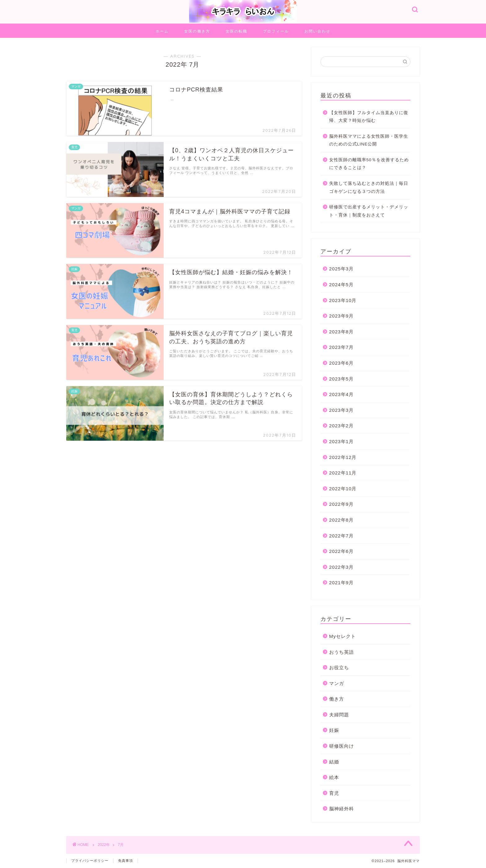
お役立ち (339, 668)
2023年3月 (341, 410)
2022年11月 (343, 473)
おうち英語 (342, 652)
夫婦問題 (339, 715)
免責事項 (126, 861)
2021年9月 (341, 583)
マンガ (337, 683)
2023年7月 (341, 347)
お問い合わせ (317, 31)
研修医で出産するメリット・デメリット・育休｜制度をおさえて (369, 211)
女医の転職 (236, 31)
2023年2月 (341, 426)
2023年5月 (341, 379)
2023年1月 (341, 441)
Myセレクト (342, 636)
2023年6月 (341, 363)
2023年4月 (341, 394)
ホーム (162, 31)
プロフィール (276, 31)
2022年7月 (341, 536)
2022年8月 (341, 520)
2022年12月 (343, 457)
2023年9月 (341, 316)
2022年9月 (341, 504)
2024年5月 (341, 285)
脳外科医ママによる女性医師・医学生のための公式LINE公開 (369, 140)
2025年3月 (341, 269)
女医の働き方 (197, 31)
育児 (334, 793)
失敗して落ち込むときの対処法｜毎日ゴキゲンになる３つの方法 (369, 187)
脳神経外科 (342, 809)
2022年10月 (343, 489)
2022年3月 (341, 567)
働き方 (337, 699)
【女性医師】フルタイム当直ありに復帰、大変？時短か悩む (369, 117)
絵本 (334, 777)
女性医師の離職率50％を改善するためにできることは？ (369, 164)
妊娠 (334, 730)
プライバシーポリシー (90, 861)
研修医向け (342, 746)
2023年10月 (343, 300)
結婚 (334, 762)
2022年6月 (341, 551)
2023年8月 (341, 332)
